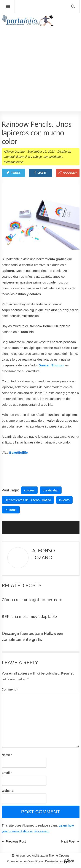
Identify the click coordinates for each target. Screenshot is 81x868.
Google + (68, 173)
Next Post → (70, 841)
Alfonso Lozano (14, 152)
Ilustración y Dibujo (29, 157)
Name (7, 755)
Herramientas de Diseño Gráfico (28, 500)
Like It (40, 173)
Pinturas (11, 510)
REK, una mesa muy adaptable (29, 616)
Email (7, 773)
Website (7, 791)
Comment (10, 689)
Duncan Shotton (51, 365)
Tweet (13, 173)
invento (64, 500)
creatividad (51, 490)
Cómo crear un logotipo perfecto (32, 600)
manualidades (53, 157)
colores (29, 490)
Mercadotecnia (14, 162)
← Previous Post (14, 841)
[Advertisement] (40, 58)
